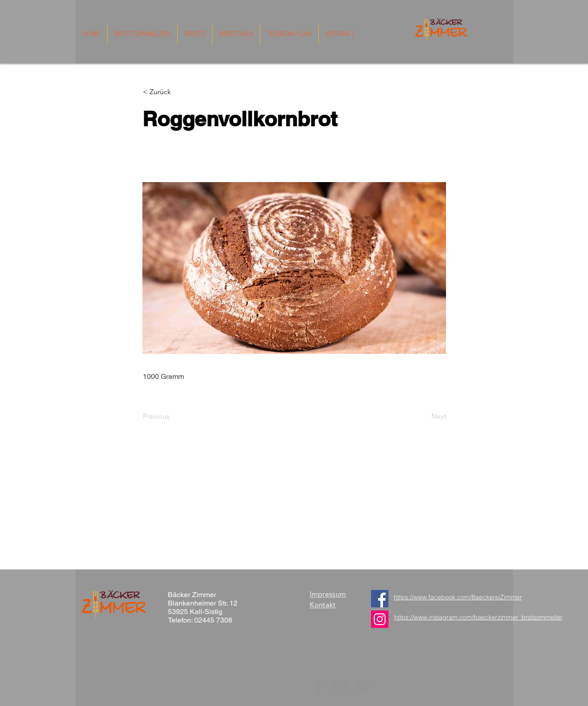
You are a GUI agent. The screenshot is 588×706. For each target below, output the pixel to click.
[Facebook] (380, 599)
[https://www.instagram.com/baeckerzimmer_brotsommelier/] (380, 619)
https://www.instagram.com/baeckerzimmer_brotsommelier (478, 617)
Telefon (179, 620)
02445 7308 (213, 620)
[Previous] (172, 416)
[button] (173, 92)
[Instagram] (340, 687)
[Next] (424, 416)
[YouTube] (362, 687)
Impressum (328, 594)
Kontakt (323, 605)
